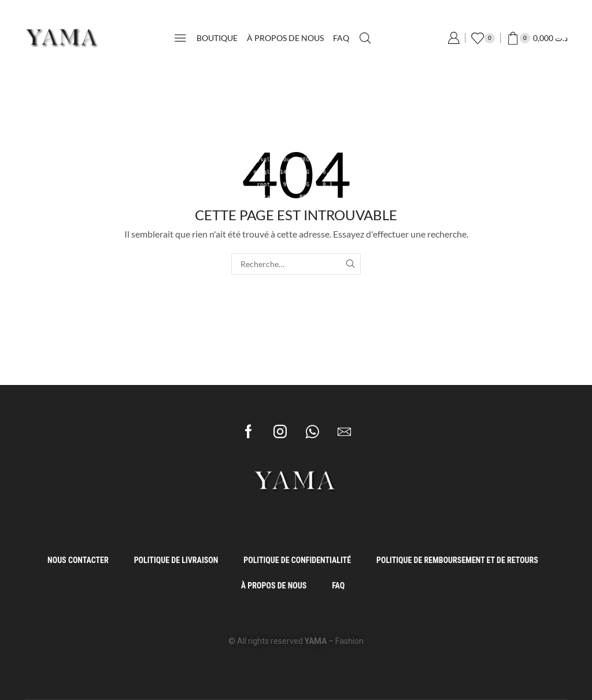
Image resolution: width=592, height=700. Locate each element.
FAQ (341, 38)
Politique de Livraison (176, 560)
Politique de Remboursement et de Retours (457, 560)
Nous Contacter (78, 560)
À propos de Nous (285, 38)
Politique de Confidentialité (297, 560)
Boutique (217, 38)
